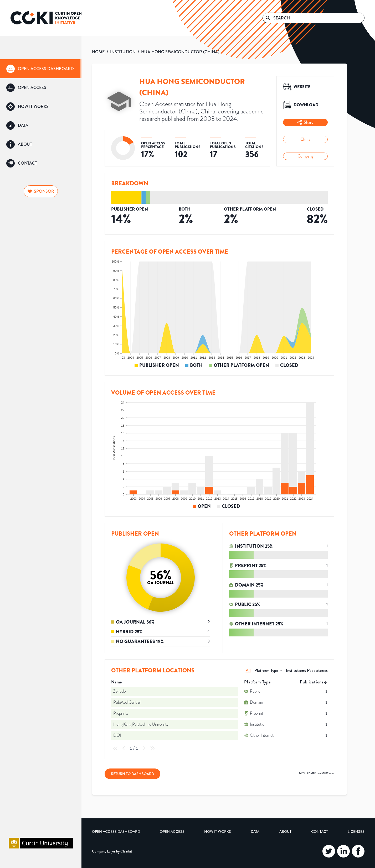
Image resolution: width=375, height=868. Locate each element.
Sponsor (41, 191)
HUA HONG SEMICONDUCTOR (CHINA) (180, 52)
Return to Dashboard (132, 774)
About (285, 832)
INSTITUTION (123, 52)
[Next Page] (144, 748)
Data (255, 832)
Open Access (172, 832)
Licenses (356, 832)
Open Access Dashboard (116, 832)
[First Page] (115, 748)
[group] (41, 69)
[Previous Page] (124, 748)
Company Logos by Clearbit (112, 851)
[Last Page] (152, 748)
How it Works (218, 832)
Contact (320, 832)
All (248, 670)
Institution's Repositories (307, 670)
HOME (98, 52)
